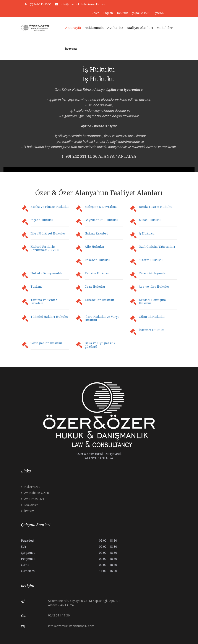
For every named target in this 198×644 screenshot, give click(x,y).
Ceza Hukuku (95, 287)
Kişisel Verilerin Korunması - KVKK (45, 248)
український (141, 13)
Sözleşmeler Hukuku (46, 343)
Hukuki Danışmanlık (46, 273)
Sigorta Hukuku (151, 260)
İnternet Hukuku (152, 330)
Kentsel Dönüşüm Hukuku (152, 302)
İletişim (71, 49)
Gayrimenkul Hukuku (101, 220)
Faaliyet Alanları (140, 28)
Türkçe (95, 13)
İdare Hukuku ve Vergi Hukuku (102, 318)
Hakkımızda (94, 28)
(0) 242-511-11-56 (41, 4)
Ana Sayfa (73, 28)
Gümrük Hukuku (152, 317)
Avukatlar (115, 28)
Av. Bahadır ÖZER (37, 493)
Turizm (36, 287)
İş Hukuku (147, 233)
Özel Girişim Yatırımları (157, 247)
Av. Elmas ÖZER (35, 499)
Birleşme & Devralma (101, 207)
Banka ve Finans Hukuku (50, 207)
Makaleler (165, 28)
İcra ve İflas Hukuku (154, 287)
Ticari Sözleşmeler (153, 273)
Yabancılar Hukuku (99, 300)
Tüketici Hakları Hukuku (49, 317)
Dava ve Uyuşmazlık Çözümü (100, 345)
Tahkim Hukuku (97, 273)
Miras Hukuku (150, 220)
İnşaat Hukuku (42, 220)
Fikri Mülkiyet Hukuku (48, 233)
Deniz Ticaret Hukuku (156, 207)
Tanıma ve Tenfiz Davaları (44, 302)
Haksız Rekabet (96, 233)
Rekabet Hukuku (97, 260)
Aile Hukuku (94, 247)
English (108, 13)
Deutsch (123, 13)
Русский (159, 13)
